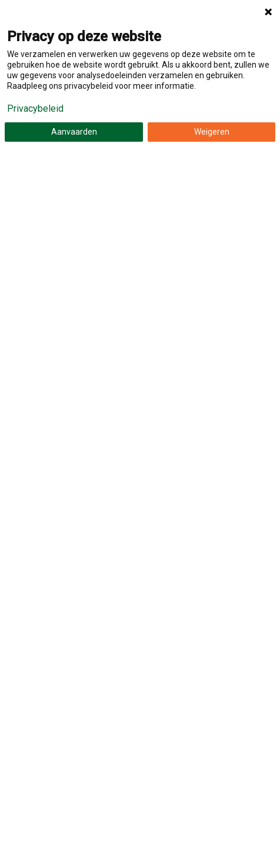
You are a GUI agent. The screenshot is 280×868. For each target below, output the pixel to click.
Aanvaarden (74, 132)
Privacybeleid (35, 109)
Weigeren (212, 132)
